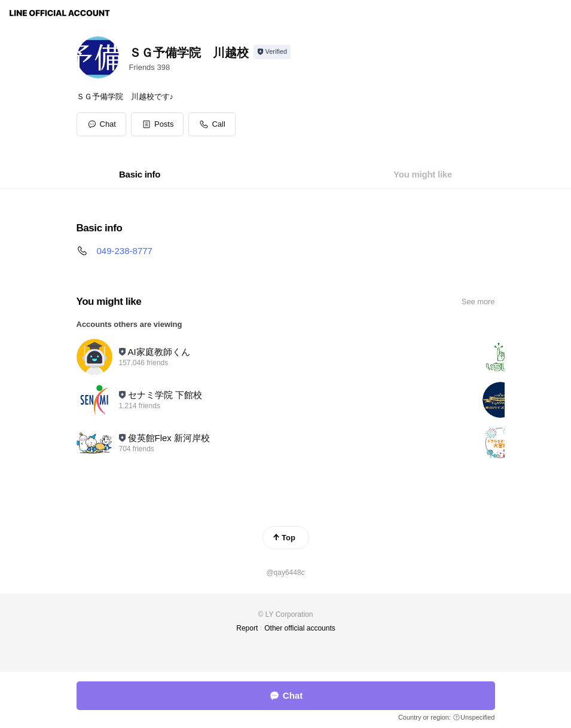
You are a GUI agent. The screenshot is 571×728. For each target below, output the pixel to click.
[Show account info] (272, 52)
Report (247, 628)
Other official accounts (300, 628)
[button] (158, 124)
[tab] (140, 175)
